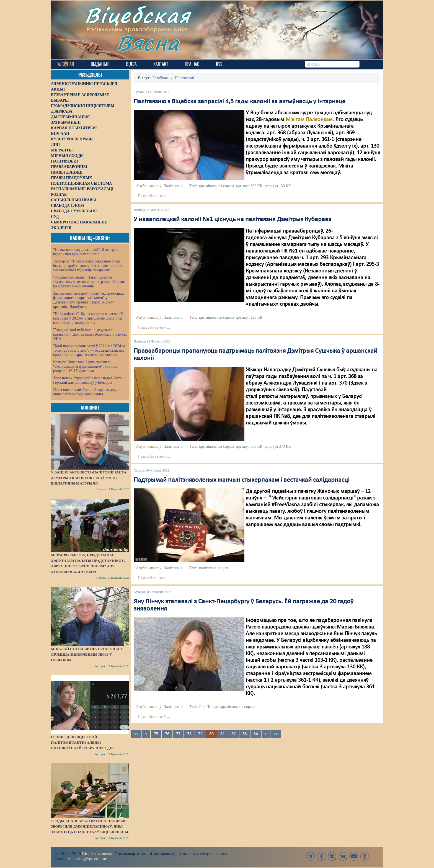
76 (167, 734)
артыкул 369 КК (249, 186)
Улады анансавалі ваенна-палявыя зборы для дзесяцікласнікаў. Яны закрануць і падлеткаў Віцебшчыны (90, 826)
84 (256, 734)
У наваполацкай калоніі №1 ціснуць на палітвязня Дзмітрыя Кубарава (233, 220)
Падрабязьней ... (154, 196)
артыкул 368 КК (249, 446)
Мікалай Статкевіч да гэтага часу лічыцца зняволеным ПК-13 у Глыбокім (87, 654)
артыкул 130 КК (278, 186)
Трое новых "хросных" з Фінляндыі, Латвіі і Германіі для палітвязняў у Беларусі (89, 380)
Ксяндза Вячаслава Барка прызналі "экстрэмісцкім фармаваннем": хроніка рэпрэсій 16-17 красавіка (85, 366)
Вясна (148, 43)
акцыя (223, 568)
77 (178, 734)
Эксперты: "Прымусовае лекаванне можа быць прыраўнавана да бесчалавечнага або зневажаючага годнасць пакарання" (88, 266)
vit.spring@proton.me (88, 859)
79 (200, 734)
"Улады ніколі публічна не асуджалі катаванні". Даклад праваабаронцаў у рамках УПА (90, 334)
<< (136, 734)
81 (223, 734)
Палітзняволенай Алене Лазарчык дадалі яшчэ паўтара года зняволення (87, 392)
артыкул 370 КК (278, 446)
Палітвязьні (173, 186)
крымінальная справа (216, 186)
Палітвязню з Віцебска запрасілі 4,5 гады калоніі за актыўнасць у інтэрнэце (240, 102)
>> (276, 734)
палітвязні (207, 568)
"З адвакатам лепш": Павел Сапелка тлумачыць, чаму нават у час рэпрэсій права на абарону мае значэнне (89, 282)
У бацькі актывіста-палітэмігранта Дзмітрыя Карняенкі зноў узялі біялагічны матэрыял (89, 478)
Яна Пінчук (209, 707)
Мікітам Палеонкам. (310, 120)
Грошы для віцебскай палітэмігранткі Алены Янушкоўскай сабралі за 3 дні (82, 742)
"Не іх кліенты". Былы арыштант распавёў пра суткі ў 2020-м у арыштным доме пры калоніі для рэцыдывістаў (88, 318)
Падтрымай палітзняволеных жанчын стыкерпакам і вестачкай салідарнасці (242, 480)
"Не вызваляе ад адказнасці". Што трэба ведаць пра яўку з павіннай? (86, 252)
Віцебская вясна (97, 854)
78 (189, 734)
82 (234, 734)
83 (245, 734)
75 (156, 734)
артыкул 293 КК (249, 317)
